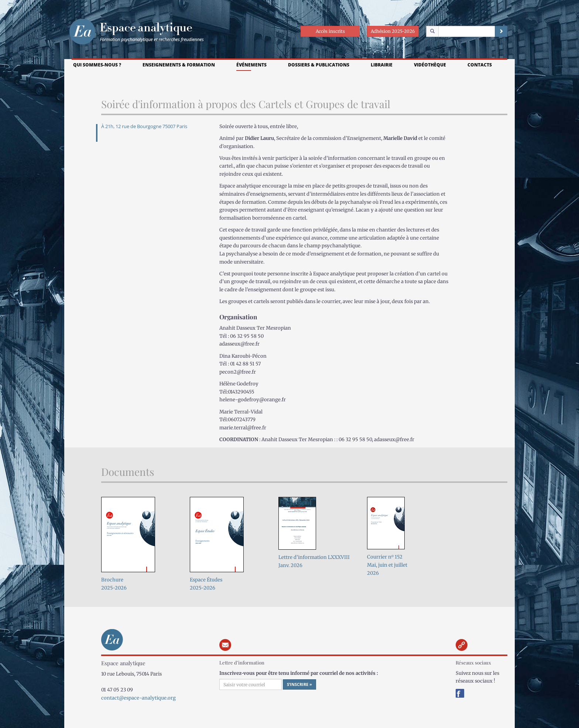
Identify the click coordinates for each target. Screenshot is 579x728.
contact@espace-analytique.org (138, 698)
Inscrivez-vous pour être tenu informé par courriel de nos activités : (299, 673)
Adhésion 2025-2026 (393, 31)
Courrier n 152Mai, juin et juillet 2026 (387, 565)
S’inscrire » (299, 684)
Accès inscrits (330, 31)
